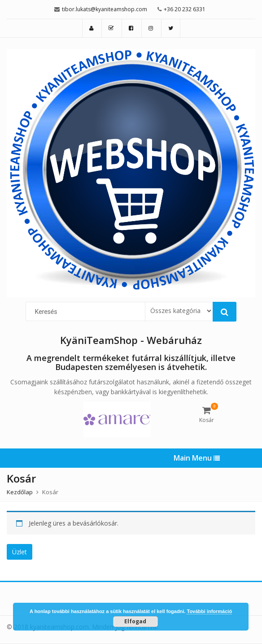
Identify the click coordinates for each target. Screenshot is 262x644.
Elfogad (135, 621)
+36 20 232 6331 (185, 9)
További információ (209, 611)
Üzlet (20, 552)
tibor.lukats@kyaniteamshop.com (105, 9)
